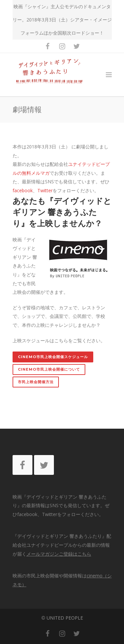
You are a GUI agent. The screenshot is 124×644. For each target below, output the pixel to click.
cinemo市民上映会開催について (49, 369)
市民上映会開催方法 (36, 382)
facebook (23, 190)
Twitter (45, 190)
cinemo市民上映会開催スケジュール (53, 357)
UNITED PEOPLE (65, 618)
